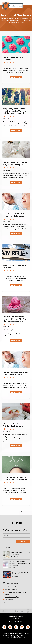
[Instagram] (10, 627)
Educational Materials (16, 616)
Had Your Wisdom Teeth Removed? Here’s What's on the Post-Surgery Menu (15, 319)
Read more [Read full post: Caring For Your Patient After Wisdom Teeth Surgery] (16, 446)
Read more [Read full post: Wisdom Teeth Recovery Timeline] (16, 77)
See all (5, 603)
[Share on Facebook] (4, 63)
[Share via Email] (11, 63)
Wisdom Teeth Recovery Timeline (14, 58)
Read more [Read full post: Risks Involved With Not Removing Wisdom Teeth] (16, 233)
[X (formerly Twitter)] (22, 627)
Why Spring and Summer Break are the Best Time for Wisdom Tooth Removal (15, 111)
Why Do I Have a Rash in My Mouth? (20, 573)
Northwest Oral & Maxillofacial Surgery (15, 593)
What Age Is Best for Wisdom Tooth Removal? (21, 553)
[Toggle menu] (29, 3)
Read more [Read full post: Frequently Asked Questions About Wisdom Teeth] (16, 392)
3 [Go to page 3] (16, 511)
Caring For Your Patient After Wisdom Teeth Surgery (16, 425)
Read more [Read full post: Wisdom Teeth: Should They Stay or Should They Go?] (16, 182)
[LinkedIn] (16, 627)
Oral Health (10, 600)
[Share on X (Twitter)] (8, 63)
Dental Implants (12, 597)
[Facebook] (4, 627)
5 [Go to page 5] (22, 511)
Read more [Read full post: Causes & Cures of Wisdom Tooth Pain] (16, 285)
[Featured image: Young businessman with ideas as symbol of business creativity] (16, 465)
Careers (16, 619)
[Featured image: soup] (16, 411)
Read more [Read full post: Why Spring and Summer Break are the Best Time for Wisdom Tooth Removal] (16, 131)
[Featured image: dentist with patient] (16, 201)
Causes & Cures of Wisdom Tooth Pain (15, 266)
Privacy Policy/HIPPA (16, 621)
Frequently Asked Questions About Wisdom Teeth (16, 373)
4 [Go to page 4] (19, 511)
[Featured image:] (16, 45)
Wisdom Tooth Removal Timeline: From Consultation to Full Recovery (20, 563)
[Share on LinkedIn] (14, 63)
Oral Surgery (11, 587)
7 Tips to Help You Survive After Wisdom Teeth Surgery (16, 478)
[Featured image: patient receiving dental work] (16, 150)
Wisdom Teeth (11, 589)
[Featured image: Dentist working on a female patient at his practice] (16, 360)
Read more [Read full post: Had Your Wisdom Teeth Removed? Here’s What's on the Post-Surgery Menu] (16, 341)
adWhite (23, 637)
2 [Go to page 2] (13, 511)
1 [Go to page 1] (10, 511)
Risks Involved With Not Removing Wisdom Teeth (14, 215)
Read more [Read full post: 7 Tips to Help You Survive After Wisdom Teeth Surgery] (16, 499)
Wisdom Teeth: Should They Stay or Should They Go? (15, 163)
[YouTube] (28, 627)
